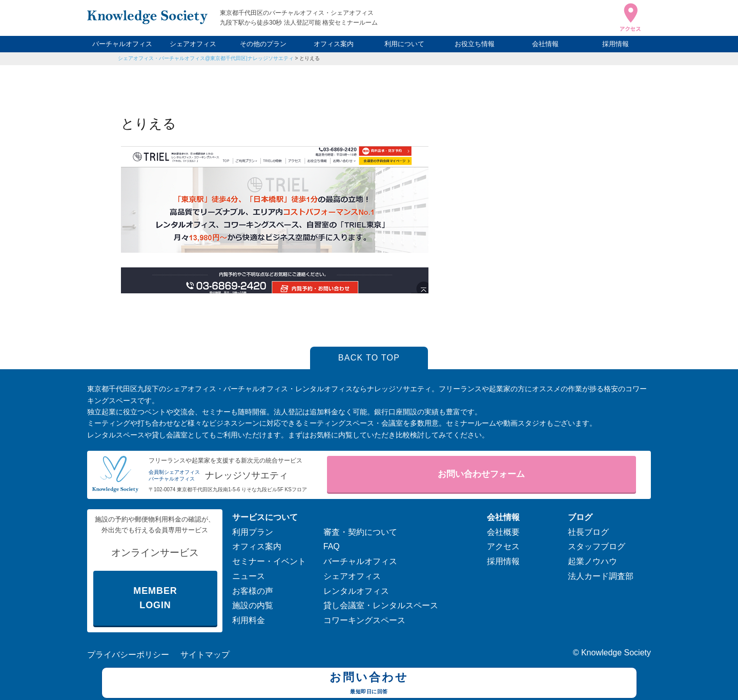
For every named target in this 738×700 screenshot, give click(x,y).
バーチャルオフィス (122, 44)
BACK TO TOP (369, 358)
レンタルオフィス (356, 591)
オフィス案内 (334, 44)
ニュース (249, 576)
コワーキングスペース (364, 620)
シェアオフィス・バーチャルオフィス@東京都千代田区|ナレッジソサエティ (206, 58)
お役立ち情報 (475, 44)
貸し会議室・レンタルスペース (381, 605)
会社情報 (545, 44)
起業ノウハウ (592, 561)
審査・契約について (360, 532)
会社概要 (503, 532)
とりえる (310, 58)
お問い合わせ (369, 684)
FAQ (332, 546)
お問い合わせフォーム (481, 474)
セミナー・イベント (269, 561)
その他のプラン (263, 44)
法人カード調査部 (601, 576)
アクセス (503, 546)
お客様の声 (253, 591)
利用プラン (253, 532)
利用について (404, 44)
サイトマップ (205, 655)
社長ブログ (588, 532)
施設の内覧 (253, 605)
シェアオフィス (193, 44)
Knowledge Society (616, 653)
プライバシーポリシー (128, 655)
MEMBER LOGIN (155, 598)
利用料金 (249, 620)
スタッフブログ (597, 546)
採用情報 (616, 44)
